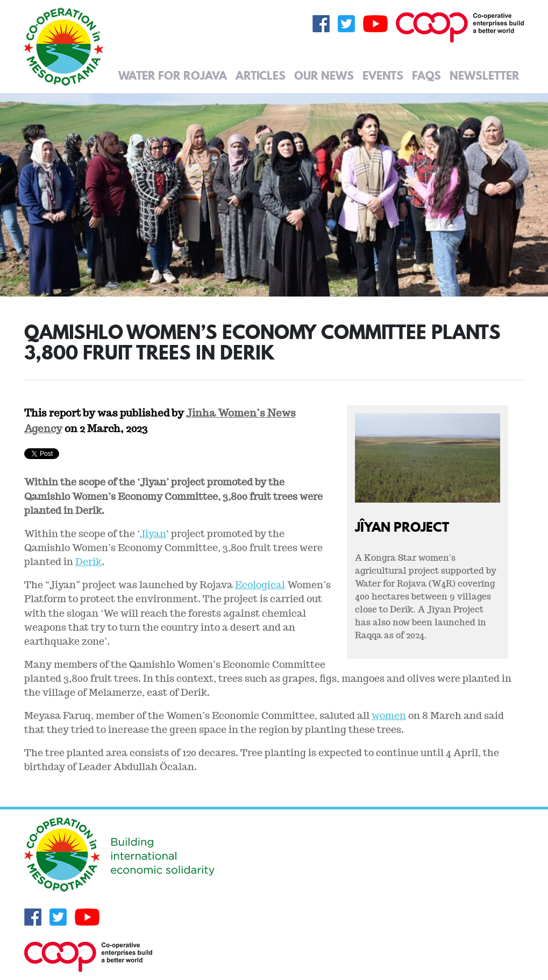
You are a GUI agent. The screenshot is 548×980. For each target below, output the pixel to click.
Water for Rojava (173, 75)
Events (383, 75)
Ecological (260, 585)
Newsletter (485, 75)
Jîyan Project (402, 527)
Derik (88, 562)
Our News (324, 75)
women (389, 715)
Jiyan (153, 534)
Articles (261, 75)
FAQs (426, 75)
